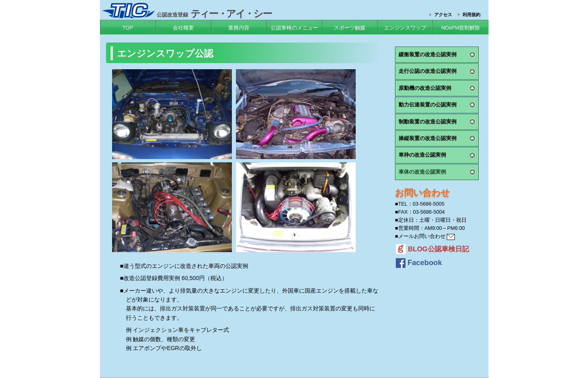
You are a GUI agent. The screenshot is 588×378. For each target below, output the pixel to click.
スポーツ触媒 (350, 28)
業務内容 (239, 28)
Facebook (419, 263)
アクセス (443, 15)
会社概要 (183, 28)
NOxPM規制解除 (461, 28)
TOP (128, 28)
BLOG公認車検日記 (432, 249)
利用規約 (471, 15)
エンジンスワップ (405, 28)
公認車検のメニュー (294, 28)
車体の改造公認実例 (422, 172)
